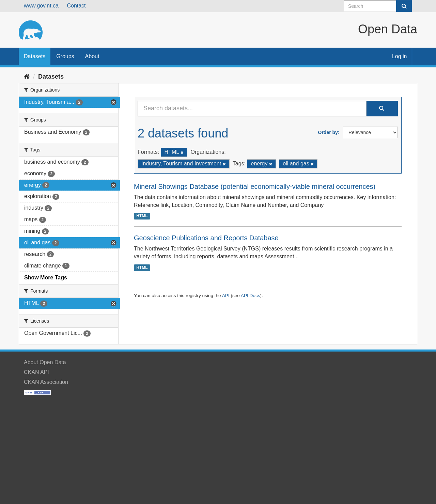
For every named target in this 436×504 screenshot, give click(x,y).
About (92, 56)
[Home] (27, 77)
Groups (65, 56)
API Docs (251, 296)
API (226, 296)
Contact (76, 6)
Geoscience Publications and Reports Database (206, 238)
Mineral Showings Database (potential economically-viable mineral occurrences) (255, 186)
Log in (400, 56)
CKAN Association (46, 382)
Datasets (35, 56)
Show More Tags (46, 278)
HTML (142, 216)
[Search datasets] (378, 6)
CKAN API (36, 372)
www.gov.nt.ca (41, 6)
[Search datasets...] (252, 109)
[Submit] (404, 6)
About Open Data (45, 362)
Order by (328, 132)
